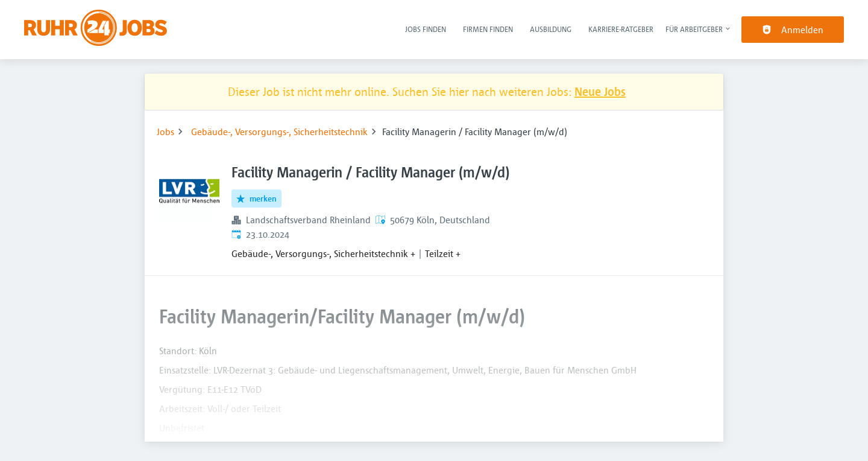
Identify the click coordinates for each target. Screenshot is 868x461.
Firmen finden (488, 29)
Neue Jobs (600, 91)
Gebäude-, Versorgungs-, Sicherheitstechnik (279, 132)
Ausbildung (551, 29)
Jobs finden (426, 29)
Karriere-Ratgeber (621, 29)
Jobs (165, 132)
